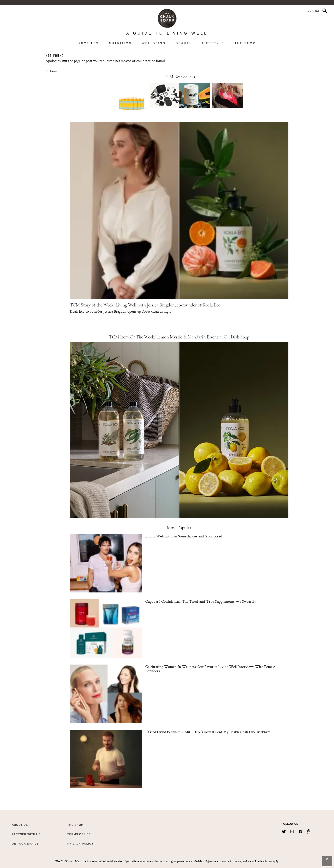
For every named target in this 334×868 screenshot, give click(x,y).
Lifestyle (213, 43)
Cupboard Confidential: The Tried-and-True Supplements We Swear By (201, 601)
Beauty (184, 43)
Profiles (89, 43)
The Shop (245, 43)
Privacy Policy (80, 844)
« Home (52, 71)
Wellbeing (154, 43)
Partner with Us (26, 834)
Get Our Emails (25, 844)
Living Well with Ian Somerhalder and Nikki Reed (184, 536)
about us (20, 825)
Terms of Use (79, 834)
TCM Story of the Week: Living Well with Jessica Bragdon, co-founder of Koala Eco (145, 305)
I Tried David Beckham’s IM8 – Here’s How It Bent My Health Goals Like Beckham (208, 732)
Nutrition (120, 43)
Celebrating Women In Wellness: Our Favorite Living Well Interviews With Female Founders (210, 669)
